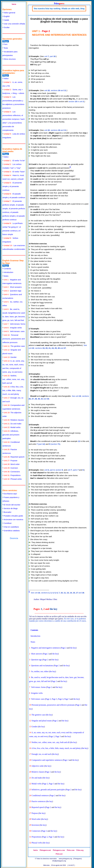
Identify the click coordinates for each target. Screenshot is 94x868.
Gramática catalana (12, 531)
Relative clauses (14, 420)
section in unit (76, 101)
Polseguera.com (59, 850)
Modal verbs (12, 427)
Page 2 (64, 648)
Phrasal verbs (13, 479)
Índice (6, 78)
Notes (6, 276)
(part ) (41, 444)
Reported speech (14, 457)
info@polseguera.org (59, 861)
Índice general (9, 13)
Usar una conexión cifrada (14, 24)
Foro (6, 44)
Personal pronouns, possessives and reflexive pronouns (14, 339)
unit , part (50, 56)
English (7, 16)
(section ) (55, 444)
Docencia (14, 538)
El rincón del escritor (12, 505)
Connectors (12, 472)
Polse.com (71, 850)
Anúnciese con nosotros (13, 519)
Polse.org (80, 850)
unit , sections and (55, 90)
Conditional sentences (40, 795)
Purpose (11, 461)
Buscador (8, 512)
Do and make (13, 424)
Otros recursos (10, 59)
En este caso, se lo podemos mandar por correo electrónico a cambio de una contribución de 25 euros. (58, 620)
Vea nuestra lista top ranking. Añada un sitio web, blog (59, 9)
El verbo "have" (14, 172)
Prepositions (12, 475)
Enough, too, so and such (41, 754)
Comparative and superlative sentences (47, 760)
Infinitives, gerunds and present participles (11, 435)
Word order (12, 464)
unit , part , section (54, 470)
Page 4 (61, 699)
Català (6, 20)
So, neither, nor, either (40, 671)
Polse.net (59, 854)
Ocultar (7, 27)
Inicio (14, 4)
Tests (6, 48)
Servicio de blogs (11, 508)
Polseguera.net (45, 850)
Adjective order (38, 766)
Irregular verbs (13, 328)
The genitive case (14, 346)
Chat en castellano (11, 527)
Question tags (12, 291)
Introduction (8, 272)
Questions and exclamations (42, 666)
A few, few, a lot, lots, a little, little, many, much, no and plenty (13, 390)
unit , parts (73, 470)
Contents (7, 269)
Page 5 (67, 699)
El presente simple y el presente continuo (12, 186)
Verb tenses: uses (14, 331)
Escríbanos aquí (10, 494)
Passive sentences (38, 801)
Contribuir (8, 523)
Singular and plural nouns (42, 721)
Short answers (13, 287)
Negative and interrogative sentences (46, 648)
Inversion (11, 468)
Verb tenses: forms (15, 324)
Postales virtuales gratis (13, 516)
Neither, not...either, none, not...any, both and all (14, 379)
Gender (10, 357)
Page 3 (54, 699)
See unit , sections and (57, 593)
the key (54, 609)
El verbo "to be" (14, 161)
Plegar (6, 41)
